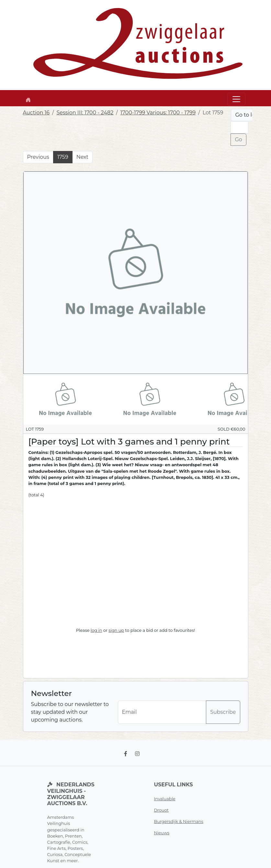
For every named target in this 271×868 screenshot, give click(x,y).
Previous (38, 157)
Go (238, 139)
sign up (116, 630)
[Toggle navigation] (236, 99)
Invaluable (165, 799)
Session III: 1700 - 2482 (85, 113)
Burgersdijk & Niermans (179, 822)
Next (82, 157)
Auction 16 (36, 113)
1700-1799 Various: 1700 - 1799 (158, 113)
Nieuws (162, 833)
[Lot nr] (239, 127)
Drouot (161, 810)
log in (96, 630)
